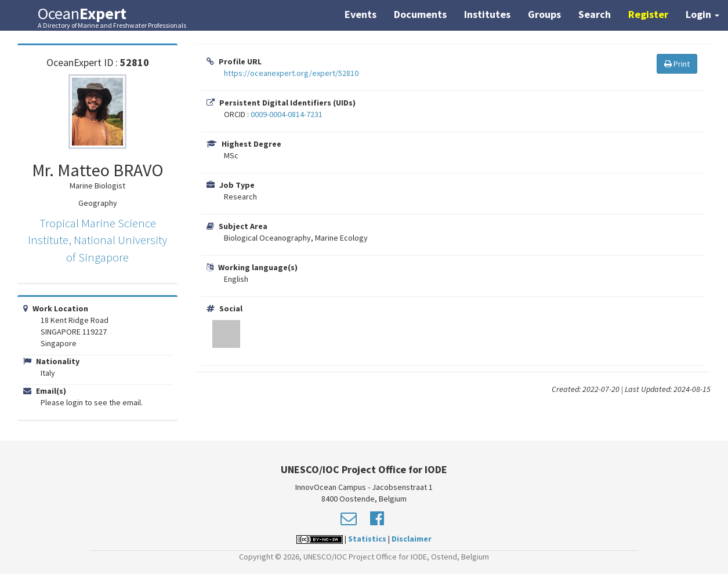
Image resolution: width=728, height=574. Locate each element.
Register (648, 14)
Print (677, 64)
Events (361, 14)
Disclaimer (412, 539)
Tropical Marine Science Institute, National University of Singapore (97, 240)
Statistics (367, 539)
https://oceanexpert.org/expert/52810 (291, 73)
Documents (420, 14)
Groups (544, 14)
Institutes (487, 14)
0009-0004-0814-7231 (287, 114)
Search (595, 14)
